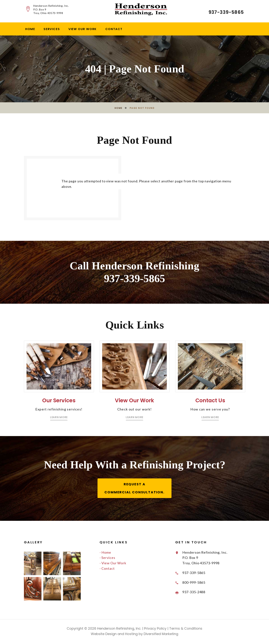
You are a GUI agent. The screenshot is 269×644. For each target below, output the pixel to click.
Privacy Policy (155, 629)
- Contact (107, 569)
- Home (105, 553)
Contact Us (210, 409)
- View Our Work (113, 564)
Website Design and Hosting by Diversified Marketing (134, 635)
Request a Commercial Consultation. (134, 489)
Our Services (59, 409)
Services (52, 29)
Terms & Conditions (185, 629)
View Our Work (83, 29)
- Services (107, 559)
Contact (114, 29)
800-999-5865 (194, 583)
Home (30, 29)
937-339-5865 (226, 12)
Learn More (59, 426)
